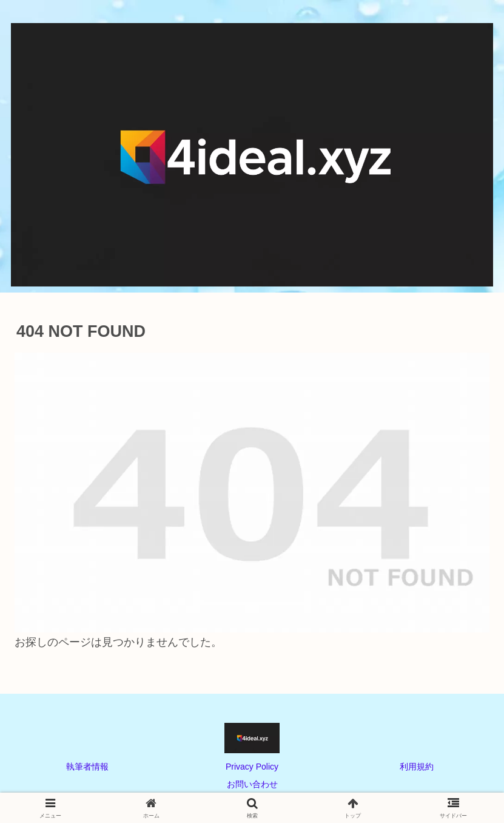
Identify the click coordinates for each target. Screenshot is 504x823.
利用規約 (417, 767)
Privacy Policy (252, 767)
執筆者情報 (87, 767)
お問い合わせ (252, 784)
